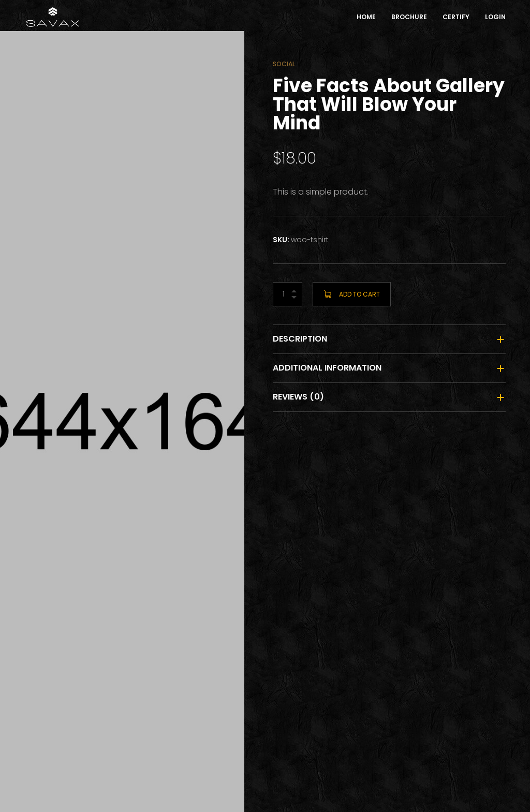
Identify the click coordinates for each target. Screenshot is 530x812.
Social (284, 64)
